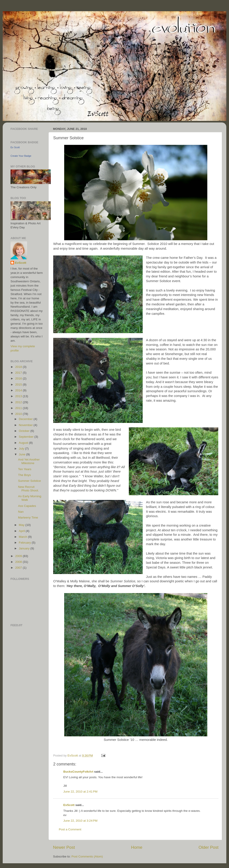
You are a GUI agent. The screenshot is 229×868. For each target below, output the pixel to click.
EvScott (69, 805)
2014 (19, 390)
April (22, 531)
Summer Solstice (30, 481)
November (26, 425)
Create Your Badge (21, 156)
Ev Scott (15, 147)
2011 (19, 408)
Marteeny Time (28, 518)
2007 (19, 568)
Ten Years (25, 469)
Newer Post (64, 847)
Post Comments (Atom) (87, 856)
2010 (19, 414)
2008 (19, 562)
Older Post (209, 847)
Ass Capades (27, 506)
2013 (19, 396)
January (25, 548)
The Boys (24, 475)
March (23, 537)
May (22, 525)
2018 (19, 367)
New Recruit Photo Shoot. (29, 489)
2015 (19, 385)
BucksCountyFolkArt (78, 772)
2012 (19, 402)
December (26, 419)
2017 (19, 373)
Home (137, 847)
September (27, 437)
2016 (19, 378)
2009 (19, 556)
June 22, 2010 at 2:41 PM (80, 792)
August (24, 443)
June (22, 454)
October (25, 431)
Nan (21, 512)
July (22, 449)
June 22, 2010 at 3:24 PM (80, 821)
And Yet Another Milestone (29, 461)
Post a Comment (70, 829)
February (25, 543)
